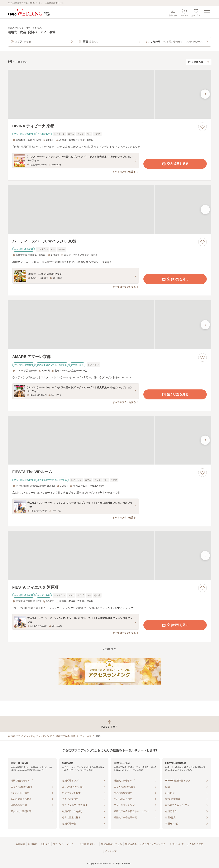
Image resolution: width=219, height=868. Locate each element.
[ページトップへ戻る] (109, 724)
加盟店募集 (131, 844)
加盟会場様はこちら (112, 844)
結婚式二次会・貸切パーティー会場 (74, 736)
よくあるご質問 (195, 844)
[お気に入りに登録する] (202, 127)
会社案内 (20, 844)
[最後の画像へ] (205, 94)
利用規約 (33, 844)
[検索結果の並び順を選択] (198, 62)
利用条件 (45, 844)
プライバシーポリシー (65, 844)
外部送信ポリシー (89, 844)
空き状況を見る (175, 164)
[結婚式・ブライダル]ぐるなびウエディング (30, 736)
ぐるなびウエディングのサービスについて (162, 844)
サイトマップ (109, 851)
